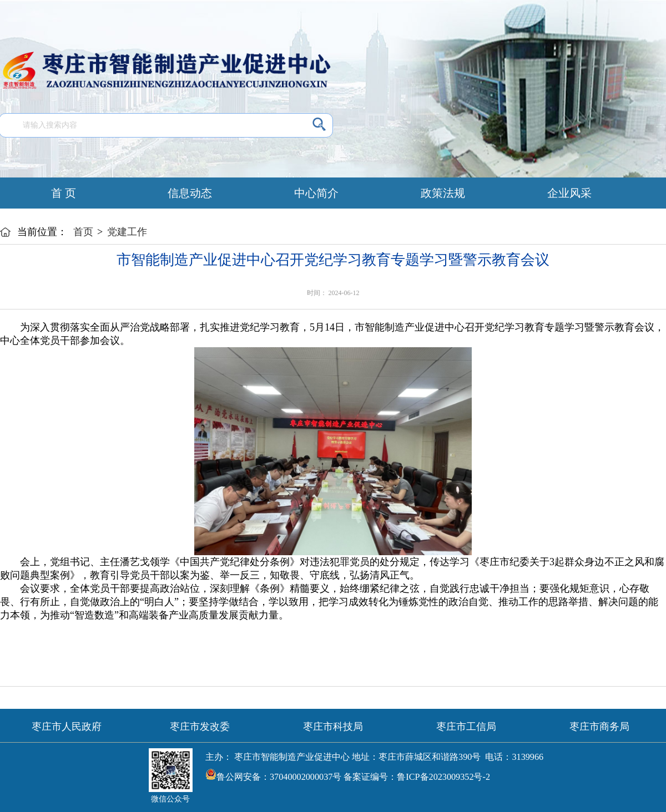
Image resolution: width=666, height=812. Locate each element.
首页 (83, 232)
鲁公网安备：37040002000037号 (273, 774)
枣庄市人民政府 (67, 727)
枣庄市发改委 (200, 727)
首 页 (64, 193)
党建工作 (127, 232)
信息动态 (190, 193)
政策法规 (443, 193)
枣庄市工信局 (466, 727)
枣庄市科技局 (333, 727)
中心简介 (316, 193)
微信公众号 (170, 799)
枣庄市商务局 (599, 727)
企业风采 (569, 193)
